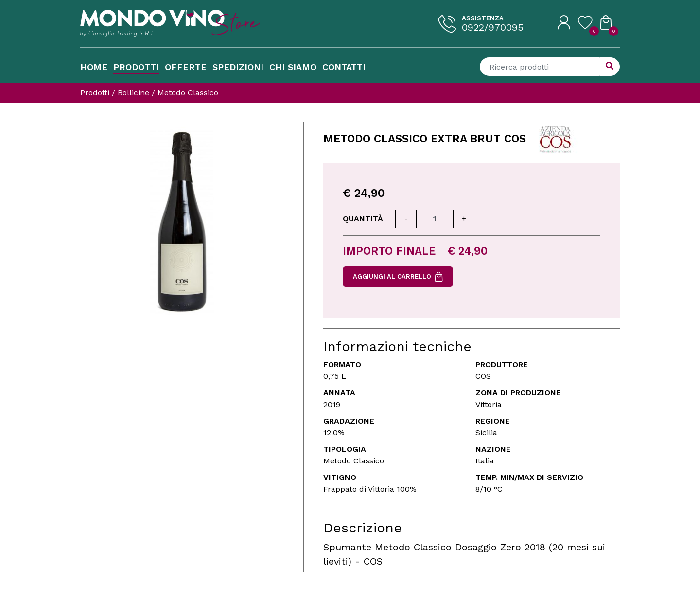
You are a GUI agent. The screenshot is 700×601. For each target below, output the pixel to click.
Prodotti (136, 67)
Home (94, 67)
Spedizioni (238, 67)
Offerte (186, 67)
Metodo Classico (188, 93)
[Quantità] (435, 219)
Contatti (344, 67)
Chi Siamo (293, 67)
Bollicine (133, 93)
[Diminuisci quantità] (406, 219)
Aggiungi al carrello (398, 277)
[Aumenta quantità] (464, 219)
